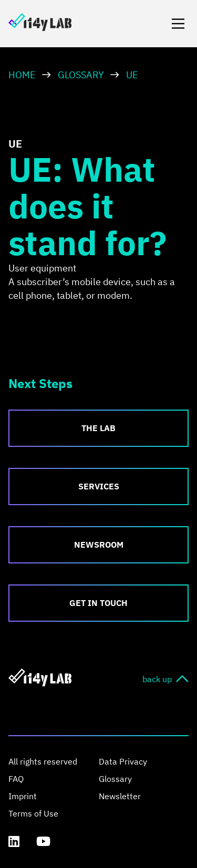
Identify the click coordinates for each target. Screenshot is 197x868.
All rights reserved (43, 761)
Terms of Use (33, 813)
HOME (22, 75)
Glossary (81, 75)
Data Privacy (123, 761)
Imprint (23, 796)
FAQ (16, 779)
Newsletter (120, 796)
